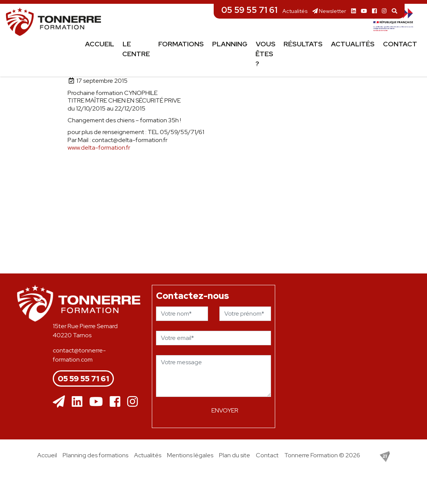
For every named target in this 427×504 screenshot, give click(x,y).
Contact (400, 44)
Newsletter (329, 11)
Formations (181, 44)
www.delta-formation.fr (99, 148)
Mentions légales (190, 455)
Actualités (295, 11)
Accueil (100, 44)
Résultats (303, 44)
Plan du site (235, 455)
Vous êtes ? (265, 54)
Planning (230, 44)
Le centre (136, 49)
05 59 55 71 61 (249, 10)
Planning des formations (95, 455)
